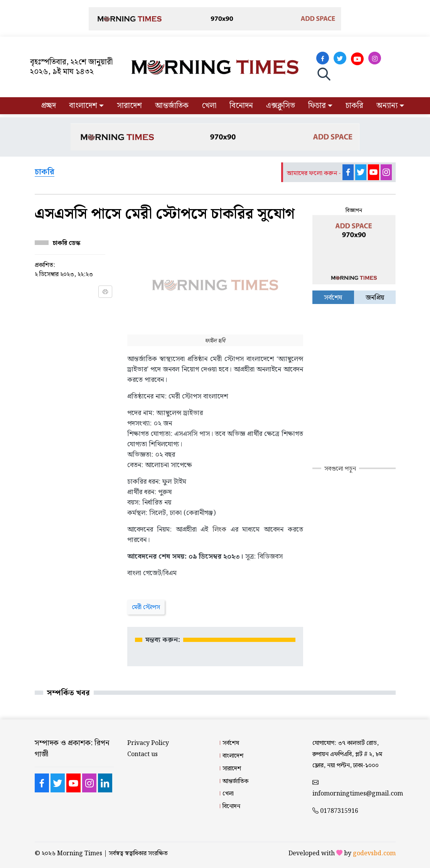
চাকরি (354, 106)
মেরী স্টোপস (146, 607)
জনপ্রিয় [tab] (375, 298)
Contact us (142, 754)
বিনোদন (241, 106)
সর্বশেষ (231, 743)
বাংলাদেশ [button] (83, 106)
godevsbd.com (374, 854)
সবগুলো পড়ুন (340, 469)
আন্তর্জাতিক (172, 106)
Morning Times (80, 854)
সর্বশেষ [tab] (333, 298)
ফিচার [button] (317, 106)
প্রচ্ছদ (49, 106)
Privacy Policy (148, 743)
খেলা (209, 106)
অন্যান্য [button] (387, 106)
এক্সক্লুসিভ (281, 106)
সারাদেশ (129, 106)
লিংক (219, 529)
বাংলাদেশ (233, 756)
